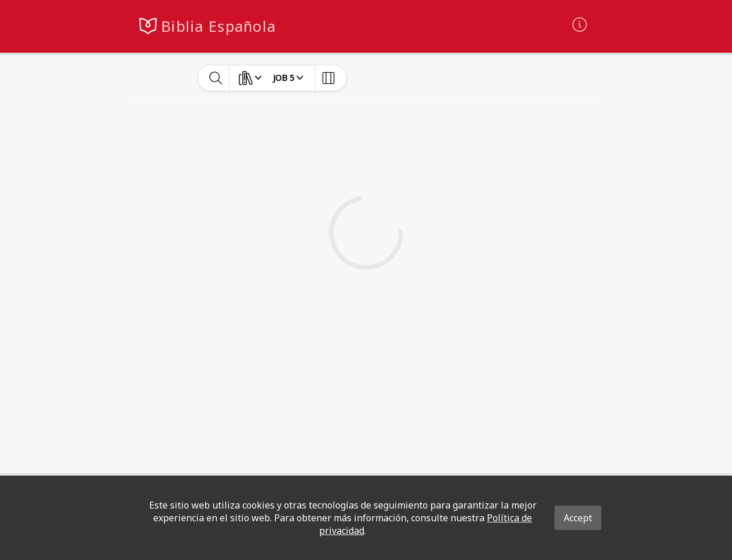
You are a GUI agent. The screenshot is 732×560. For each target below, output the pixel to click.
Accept (578, 518)
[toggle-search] (216, 78)
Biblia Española (219, 26)
